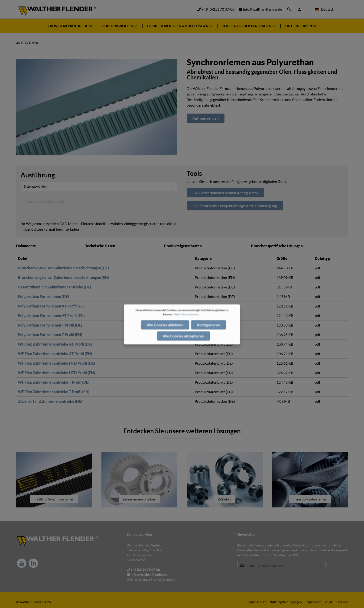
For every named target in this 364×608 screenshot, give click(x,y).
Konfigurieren (209, 329)
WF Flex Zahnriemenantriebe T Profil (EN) (54, 392)
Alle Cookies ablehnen (165, 329)
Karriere (342, 602)
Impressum (314, 602)
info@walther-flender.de (260, 9)
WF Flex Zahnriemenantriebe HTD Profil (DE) (56, 363)
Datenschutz (257, 602)
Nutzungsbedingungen (286, 602)
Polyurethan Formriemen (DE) (43, 296)
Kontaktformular (163, 579)
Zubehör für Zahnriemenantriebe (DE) (50, 401)
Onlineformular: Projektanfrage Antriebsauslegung (235, 206)
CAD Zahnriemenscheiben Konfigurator (225, 193)
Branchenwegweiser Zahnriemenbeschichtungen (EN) (63, 277)
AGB (329, 602)
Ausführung (38, 175)
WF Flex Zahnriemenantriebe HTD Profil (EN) (56, 373)
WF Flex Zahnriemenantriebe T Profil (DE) (54, 382)
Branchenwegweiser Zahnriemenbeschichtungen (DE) (63, 268)
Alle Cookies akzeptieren (184, 341)
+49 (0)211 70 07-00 (216, 9)
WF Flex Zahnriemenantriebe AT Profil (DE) (55, 344)
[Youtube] (22, 563)
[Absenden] (321, 566)
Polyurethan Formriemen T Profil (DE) (50, 325)
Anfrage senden (206, 118)
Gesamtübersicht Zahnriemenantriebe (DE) (54, 287)
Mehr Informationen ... (187, 319)
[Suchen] (289, 9)
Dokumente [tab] (26, 246)
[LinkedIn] (33, 563)
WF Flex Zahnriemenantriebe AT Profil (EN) (55, 354)
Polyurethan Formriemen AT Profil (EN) (51, 315)
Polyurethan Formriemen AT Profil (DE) (51, 306)
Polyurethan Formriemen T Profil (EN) (50, 335)
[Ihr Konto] (299, 9)
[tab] (123, 246)
